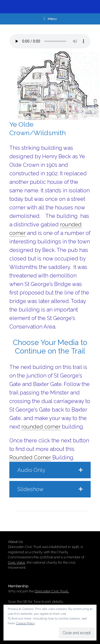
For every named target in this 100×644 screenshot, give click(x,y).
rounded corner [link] (41, 427)
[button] (50, 470)
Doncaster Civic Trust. (52, 591)
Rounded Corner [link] (30, 458)
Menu (50, 19)
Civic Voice (17, 562)
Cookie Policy (25, 623)
